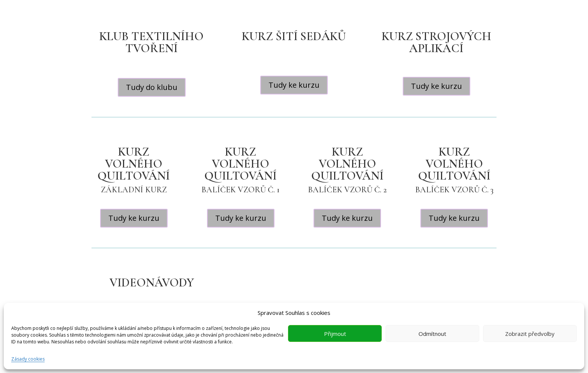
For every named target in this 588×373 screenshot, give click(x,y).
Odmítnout (432, 334)
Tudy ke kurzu (294, 85)
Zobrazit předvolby (530, 334)
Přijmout (335, 334)
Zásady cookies (28, 359)
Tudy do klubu (152, 87)
